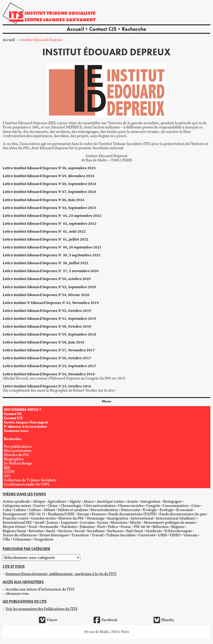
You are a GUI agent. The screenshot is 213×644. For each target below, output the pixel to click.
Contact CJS (103, 29)
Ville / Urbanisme (17, 539)
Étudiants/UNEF (61, 514)
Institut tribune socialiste (60, 13)
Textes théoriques (54, 535)
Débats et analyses (73, 510)
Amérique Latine (110, 501)
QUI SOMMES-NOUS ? (22, 410)
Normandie (49, 527)
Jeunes (52, 523)
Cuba (7, 510)
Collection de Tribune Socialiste (30, 480)
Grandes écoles (43, 518)
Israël (40, 523)
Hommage (96, 518)
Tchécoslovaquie (178, 531)
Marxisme (119, 523)
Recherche (134, 29)
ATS (7, 476)
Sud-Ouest (135, 531)
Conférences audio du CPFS (27, 484)
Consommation (176, 506)
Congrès (153, 506)
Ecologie (167, 510)
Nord (33, 527)
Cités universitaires (100, 506)
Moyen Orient (14, 527)
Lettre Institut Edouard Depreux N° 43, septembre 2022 (50, 224)
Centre (39, 506)
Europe (83, 514)
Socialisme (96, 531)
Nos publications (18, 446)
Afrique (39, 501)
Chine (53, 506)
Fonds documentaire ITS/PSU (133, 514)
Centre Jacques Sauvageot (60, 20)
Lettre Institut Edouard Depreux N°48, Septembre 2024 (49, 184)
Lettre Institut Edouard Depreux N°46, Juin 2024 (44, 200)
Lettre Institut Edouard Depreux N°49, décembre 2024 (49, 176)
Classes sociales (131, 506)
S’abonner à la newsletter (25, 426)
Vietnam (190, 535)
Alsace (89, 501)
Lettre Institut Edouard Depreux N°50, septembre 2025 (49, 168)
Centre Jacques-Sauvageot (26, 422)
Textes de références (20, 535)
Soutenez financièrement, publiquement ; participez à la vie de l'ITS (61, 574)
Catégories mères (17, 506)
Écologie (150, 510)
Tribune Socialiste (121, 535)
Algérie (75, 501)
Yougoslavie (44, 539)
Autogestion (150, 501)
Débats (50, 510)
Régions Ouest (14, 531)
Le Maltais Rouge (18, 463)
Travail (98, 535)
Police (113, 527)
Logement (69, 523)
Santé (51, 531)
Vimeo (48, 620)
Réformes (161, 527)
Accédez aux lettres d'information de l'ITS (40, 589)
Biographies (14, 459)
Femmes (99, 514)
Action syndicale (16, 501)
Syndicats (154, 531)
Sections (65, 531)
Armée (132, 501)
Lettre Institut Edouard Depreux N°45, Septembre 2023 (49, 208)
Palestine (87, 527)
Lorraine (87, 523)
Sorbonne (115, 531)
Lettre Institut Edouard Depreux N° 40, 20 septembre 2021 (52, 247)
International (142, 518)
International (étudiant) (176, 518)
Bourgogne (172, 501)
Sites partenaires (18, 451)
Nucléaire (69, 527)
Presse (126, 527)
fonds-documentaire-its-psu (183, 514)
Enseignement (15, 514)
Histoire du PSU (17, 455)
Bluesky (164, 620)
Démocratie (130, 510)
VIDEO (175, 535)
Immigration (118, 518)
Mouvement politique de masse (170, 523)
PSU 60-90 (142, 527)
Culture (20, 510)
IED (7, 468)
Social (80, 531)
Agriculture (57, 501)
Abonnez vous (17, 594)
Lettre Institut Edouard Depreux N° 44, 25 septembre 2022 (52, 216)
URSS (162, 535)
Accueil (75, 29)
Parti (101, 527)
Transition (80, 535)
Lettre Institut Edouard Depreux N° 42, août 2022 (44, 231)
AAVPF (9, 472)
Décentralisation (104, 510)
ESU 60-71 (37, 514)
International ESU (17, 523)
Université (147, 535)
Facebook (105, 620)
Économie (185, 510)
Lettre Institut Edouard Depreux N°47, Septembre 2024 (49, 192)
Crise (196, 506)
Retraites (36, 531)
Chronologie (71, 506)
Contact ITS (13, 414)
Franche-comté (16, 518)
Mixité (136, 523)
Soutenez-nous (16, 431)
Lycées (103, 523)
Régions (178, 527)
